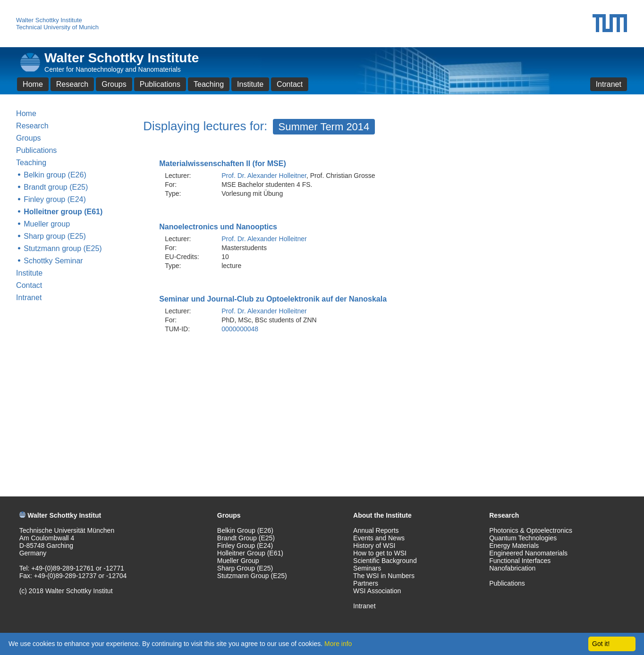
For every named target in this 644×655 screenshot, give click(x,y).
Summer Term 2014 (324, 127)
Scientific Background (385, 561)
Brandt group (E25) (56, 187)
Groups (114, 84)
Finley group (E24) (55, 199)
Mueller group (47, 224)
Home (33, 84)
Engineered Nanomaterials (528, 553)
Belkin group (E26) (55, 175)
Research (72, 84)
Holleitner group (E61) (63, 212)
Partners (366, 583)
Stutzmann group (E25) (63, 248)
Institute (250, 84)
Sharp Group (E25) (245, 568)
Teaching (209, 84)
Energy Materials (514, 546)
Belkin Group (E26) (245, 530)
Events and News (379, 538)
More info (338, 644)
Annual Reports (376, 530)
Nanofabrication (512, 568)
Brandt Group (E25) (246, 538)
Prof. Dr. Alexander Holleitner (264, 176)
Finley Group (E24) (245, 546)
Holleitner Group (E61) (250, 553)
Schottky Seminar (53, 261)
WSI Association (377, 591)
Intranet (609, 84)
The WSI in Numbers (384, 576)
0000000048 (240, 329)
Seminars (367, 568)
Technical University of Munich (57, 27)
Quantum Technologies (523, 538)
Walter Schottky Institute (49, 20)
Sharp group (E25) (55, 236)
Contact (290, 84)
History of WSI (374, 546)
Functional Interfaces (520, 561)
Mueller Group (238, 561)
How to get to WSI (380, 553)
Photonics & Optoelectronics (531, 530)
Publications (160, 84)
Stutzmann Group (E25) (252, 576)
